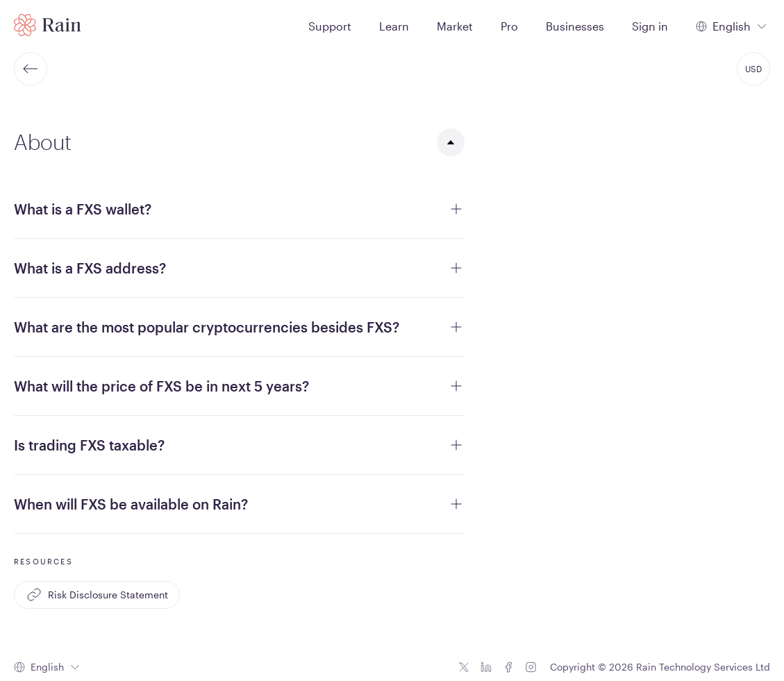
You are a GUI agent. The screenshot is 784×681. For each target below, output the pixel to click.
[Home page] (48, 25)
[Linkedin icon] (486, 667)
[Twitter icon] (464, 667)
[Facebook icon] (508, 667)
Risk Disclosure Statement (97, 595)
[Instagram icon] (531, 667)
